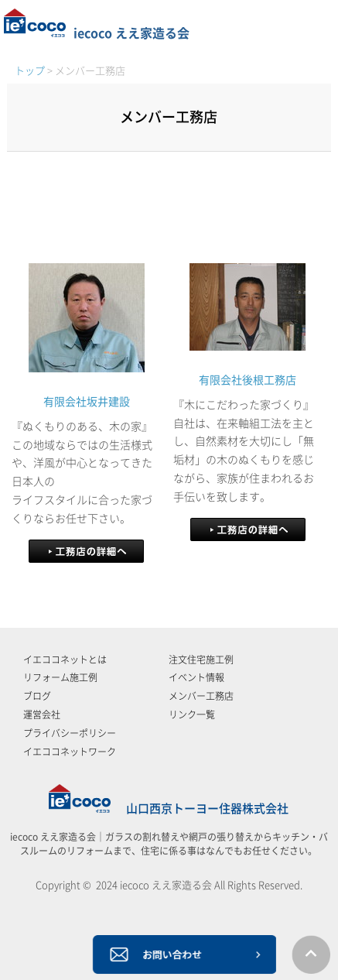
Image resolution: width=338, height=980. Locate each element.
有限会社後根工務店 (248, 380)
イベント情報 (196, 677)
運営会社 (42, 714)
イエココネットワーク (70, 752)
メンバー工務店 (201, 696)
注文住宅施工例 (201, 660)
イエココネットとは (65, 660)
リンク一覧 (192, 714)
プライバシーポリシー (70, 733)
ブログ (37, 696)
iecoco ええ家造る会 (97, 33)
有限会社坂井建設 (87, 402)
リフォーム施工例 (60, 677)
